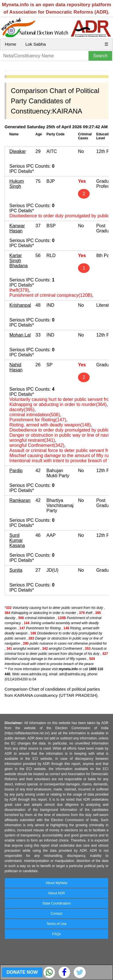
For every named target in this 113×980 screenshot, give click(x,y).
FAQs (56, 934)
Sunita (16, 570)
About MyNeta (56, 883)
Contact (56, 914)
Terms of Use (56, 924)
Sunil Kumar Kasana (17, 540)
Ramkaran (20, 500)
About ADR (56, 893)
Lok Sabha (36, 44)
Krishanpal (20, 305)
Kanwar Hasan (17, 228)
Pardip (16, 471)
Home (11, 44)
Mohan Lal (20, 335)
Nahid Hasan (16, 367)
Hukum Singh (17, 184)
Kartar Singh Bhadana (19, 261)
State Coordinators (56, 903)
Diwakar (18, 151)
